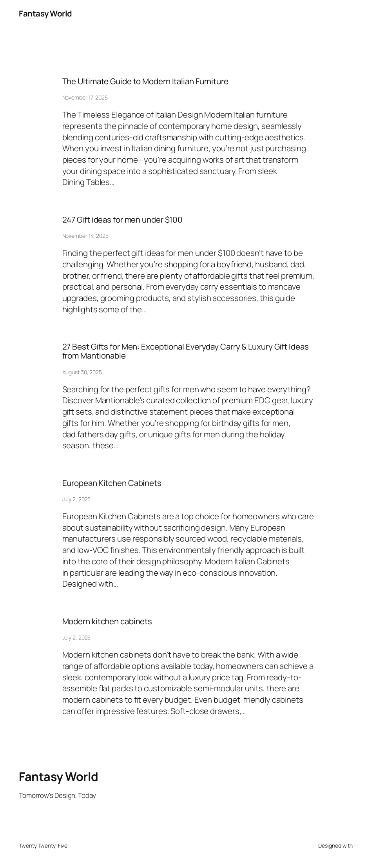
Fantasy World (45, 13)
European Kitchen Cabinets (112, 483)
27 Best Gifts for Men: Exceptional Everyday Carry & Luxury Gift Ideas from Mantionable (186, 351)
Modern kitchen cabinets (107, 621)
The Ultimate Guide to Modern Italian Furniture (145, 81)
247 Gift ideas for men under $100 (123, 220)
